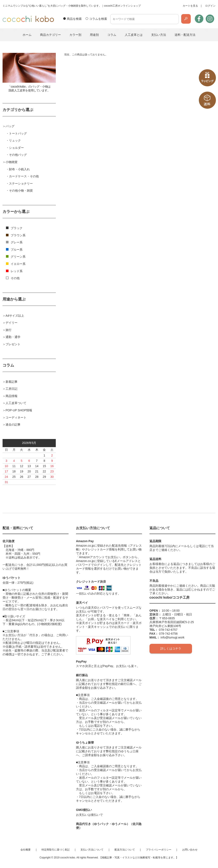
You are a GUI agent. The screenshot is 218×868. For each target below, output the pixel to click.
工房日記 (11, 389)
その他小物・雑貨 (21, 191)
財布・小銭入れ (19, 169)
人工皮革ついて (16, 403)
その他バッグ (18, 155)
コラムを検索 (98, 19)
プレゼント (13, 344)
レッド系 (14, 271)
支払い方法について (92, 850)
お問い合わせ (190, 850)
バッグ (10, 126)
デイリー (11, 323)
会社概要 (26, 850)
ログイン (210, 6)
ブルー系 (14, 250)
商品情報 (11, 396)
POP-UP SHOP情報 (19, 410)
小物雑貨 (11, 162)
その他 (13, 278)
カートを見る (190, 6)
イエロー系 (16, 264)
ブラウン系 (16, 235)
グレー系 (14, 242)
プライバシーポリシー (159, 850)
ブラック (14, 228)
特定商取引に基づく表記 (56, 850)
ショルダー (16, 148)
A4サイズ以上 (15, 316)
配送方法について (125, 850)
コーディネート (16, 417)
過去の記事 (13, 425)
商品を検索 (74, 19)
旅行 (9, 330)
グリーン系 (16, 257)
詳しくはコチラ (171, 648)
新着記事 (11, 382)
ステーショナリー (21, 183)
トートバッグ (18, 133)
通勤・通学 (13, 337)
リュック (15, 140)
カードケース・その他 (24, 176)
